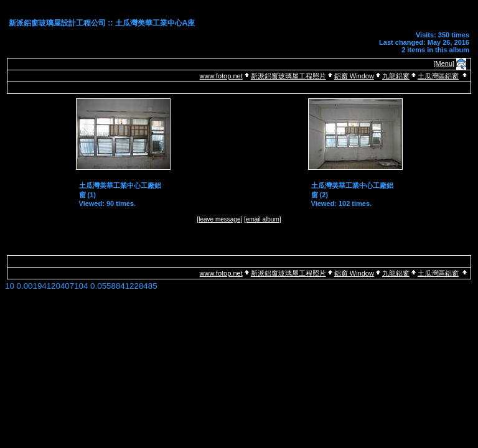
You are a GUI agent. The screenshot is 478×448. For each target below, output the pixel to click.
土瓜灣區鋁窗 (438, 76)
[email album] (262, 219)
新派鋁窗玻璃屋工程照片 (288, 76)
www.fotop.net (221, 76)
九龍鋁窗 (396, 76)
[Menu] (444, 63)
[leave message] (219, 219)
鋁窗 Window (354, 76)
